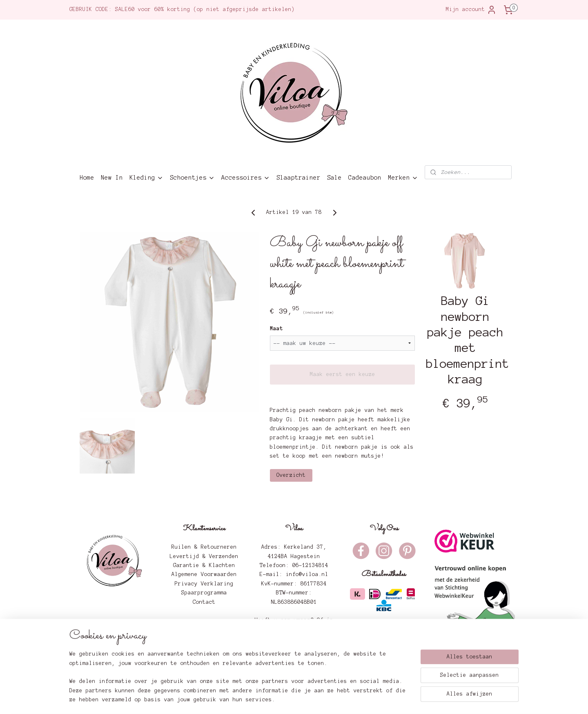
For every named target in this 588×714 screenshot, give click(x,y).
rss (283, 699)
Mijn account (471, 10)
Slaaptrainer (298, 178)
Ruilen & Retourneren (204, 547)
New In (112, 178)
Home (87, 178)
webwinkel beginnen (316, 699)
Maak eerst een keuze (343, 374)
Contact (204, 602)
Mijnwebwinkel (388, 699)
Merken (403, 178)
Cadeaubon (365, 178)
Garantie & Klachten (204, 565)
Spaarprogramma (204, 593)
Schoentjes (192, 178)
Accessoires (246, 178)
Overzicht (291, 475)
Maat (276, 329)
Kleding (146, 178)
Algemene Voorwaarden (204, 574)
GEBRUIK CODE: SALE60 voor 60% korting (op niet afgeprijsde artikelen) (182, 9)
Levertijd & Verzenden (204, 556)
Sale (334, 178)
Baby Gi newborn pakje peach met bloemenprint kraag (465, 340)
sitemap (263, 699)
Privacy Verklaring (204, 584)
